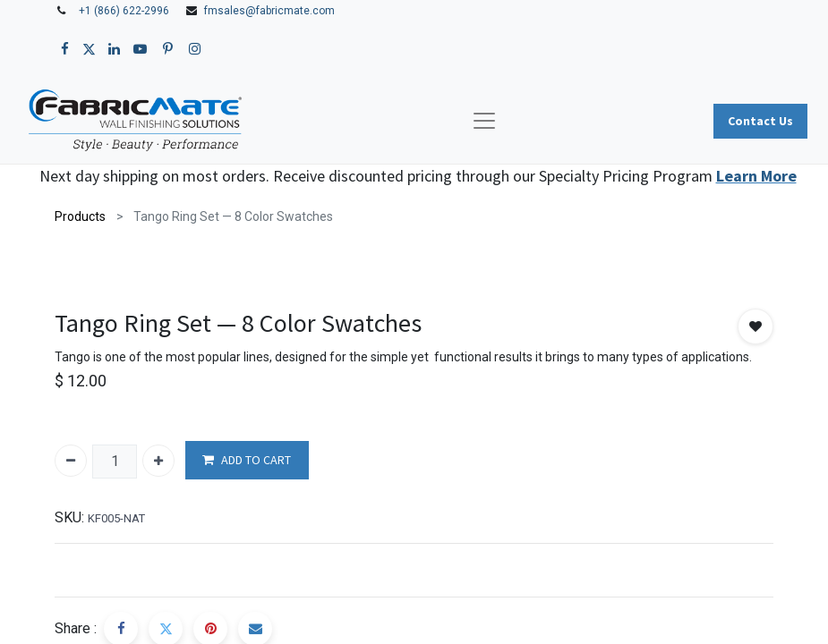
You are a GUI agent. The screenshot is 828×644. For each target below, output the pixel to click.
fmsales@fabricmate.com (269, 11)
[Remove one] (71, 461)
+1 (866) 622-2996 (124, 11)
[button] (755, 326)
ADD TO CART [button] (247, 460)
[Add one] (158, 461)
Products (80, 216)
